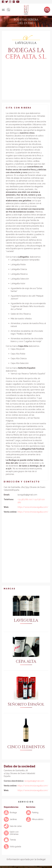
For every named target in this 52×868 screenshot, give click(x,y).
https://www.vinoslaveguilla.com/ (33, 507)
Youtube (18, 2)
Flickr (14, 2)
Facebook (3, 2)
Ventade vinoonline (47, 10)
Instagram (10, 2)
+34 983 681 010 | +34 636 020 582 (31, 501)
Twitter (7, 2)
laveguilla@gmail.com (34, 781)
